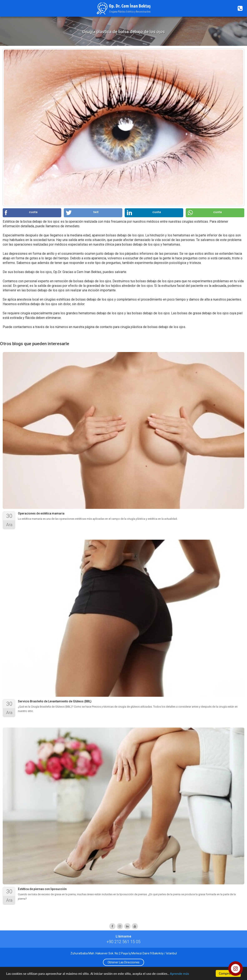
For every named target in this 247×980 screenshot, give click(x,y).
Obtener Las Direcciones (123, 962)
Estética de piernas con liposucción (42, 889)
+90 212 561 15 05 (123, 942)
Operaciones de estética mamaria (41, 513)
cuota (21, 213)
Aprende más (179, 974)
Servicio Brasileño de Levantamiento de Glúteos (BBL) (55, 701)
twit (82, 213)
